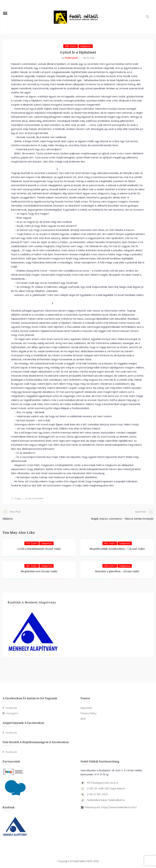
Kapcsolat (86, 706)
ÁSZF (83, 717)
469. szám (110, 564)
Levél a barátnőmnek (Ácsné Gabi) (39, 547)
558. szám (71, 46)
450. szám (110, 542)
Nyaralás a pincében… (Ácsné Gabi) (117, 570)
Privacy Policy (89, 712)
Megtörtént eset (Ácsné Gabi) (39, 570)
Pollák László (71, 58)
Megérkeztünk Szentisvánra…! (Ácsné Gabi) (117, 547)
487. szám (32, 564)
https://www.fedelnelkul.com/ (119, 806)
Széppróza (86, 46)
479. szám (32, 542)
